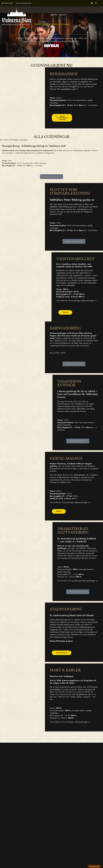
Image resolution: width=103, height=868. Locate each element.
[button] (64, 19)
